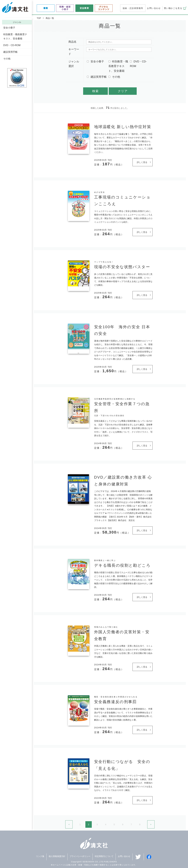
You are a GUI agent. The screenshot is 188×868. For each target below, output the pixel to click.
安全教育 (84, 8)
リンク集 (40, 856)
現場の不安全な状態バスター (122, 267)
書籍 (46, 8)
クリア (123, 91)
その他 (7, 59)
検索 (95, 91)
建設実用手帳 (10, 52)
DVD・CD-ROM (12, 45)
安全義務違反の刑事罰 (115, 702)
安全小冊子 (9, 28)
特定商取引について (104, 856)
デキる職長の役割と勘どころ (122, 565)
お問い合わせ (154, 8)
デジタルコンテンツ (104, 8)
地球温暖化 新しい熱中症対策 (123, 127)
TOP (39, 18)
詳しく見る (142, 162)
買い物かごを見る (173, 8)
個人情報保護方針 (57, 856)
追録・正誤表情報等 (133, 8)
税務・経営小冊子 (65, 8)
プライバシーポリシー (80, 856)
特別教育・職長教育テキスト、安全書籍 (15, 36)
